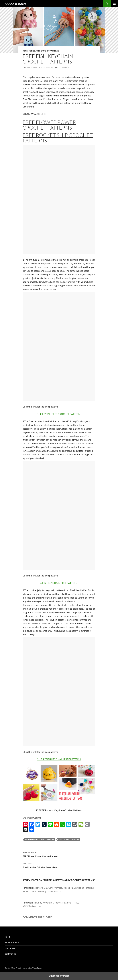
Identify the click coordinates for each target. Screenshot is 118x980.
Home (7, 937)
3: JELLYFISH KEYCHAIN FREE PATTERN (59, 759)
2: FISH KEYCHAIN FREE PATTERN (59, 583)
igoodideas (47, 68)
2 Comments (63, 68)
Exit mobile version (59, 976)
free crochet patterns (69, 840)
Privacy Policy (12, 943)
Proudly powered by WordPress (29, 968)
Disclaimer (10, 948)
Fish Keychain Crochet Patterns (40, 840)
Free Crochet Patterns (47, 51)
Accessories (29, 51)
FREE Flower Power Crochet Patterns (49, 125)
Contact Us (10, 954)
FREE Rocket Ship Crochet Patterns (58, 138)
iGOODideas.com (15, 4)
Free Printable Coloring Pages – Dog (59, 865)
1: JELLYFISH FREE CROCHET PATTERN (59, 414)
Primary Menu (114, 4)
